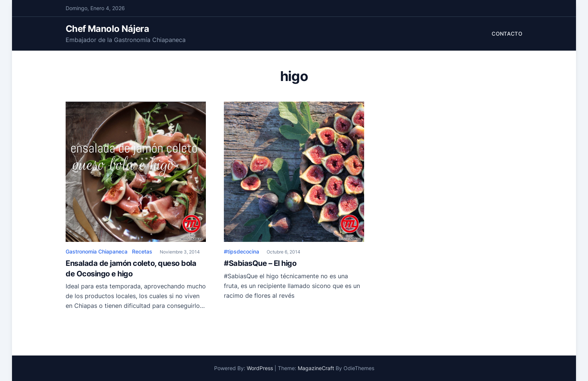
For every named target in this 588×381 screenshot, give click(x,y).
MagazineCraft (316, 368)
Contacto (507, 34)
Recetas (142, 251)
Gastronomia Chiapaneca (97, 251)
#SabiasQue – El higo (260, 263)
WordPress (260, 368)
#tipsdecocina (241, 251)
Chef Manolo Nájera (107, 29)
